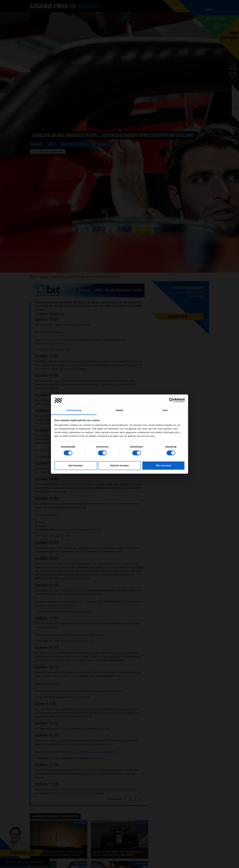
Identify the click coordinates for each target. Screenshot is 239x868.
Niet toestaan (76, 466)
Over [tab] (165, 410)
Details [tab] (120, 410)
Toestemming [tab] (74, 410)
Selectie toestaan (120, 466)
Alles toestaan (163, 466)
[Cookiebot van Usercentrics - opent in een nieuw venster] (171, 400)
